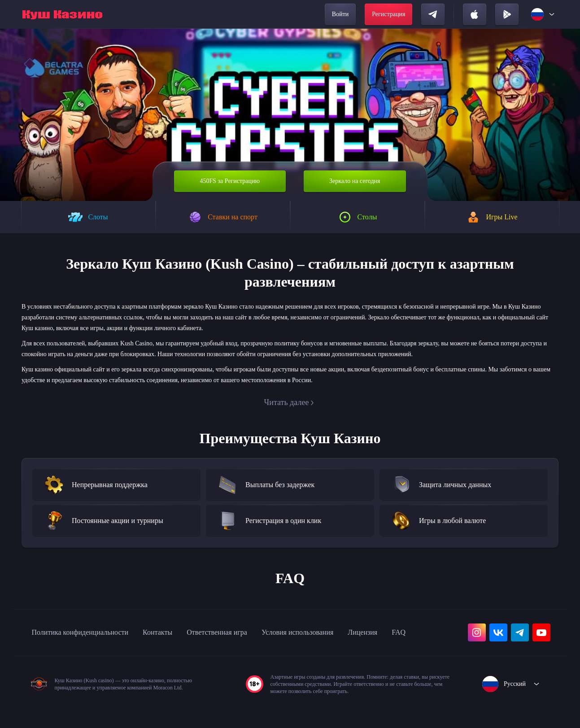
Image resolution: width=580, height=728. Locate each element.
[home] (62, 14)
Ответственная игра (246, 632)
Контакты (178, 632)
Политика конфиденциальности (89, 632)
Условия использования (338, 632)
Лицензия (413, 632)
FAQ (39, 652)
